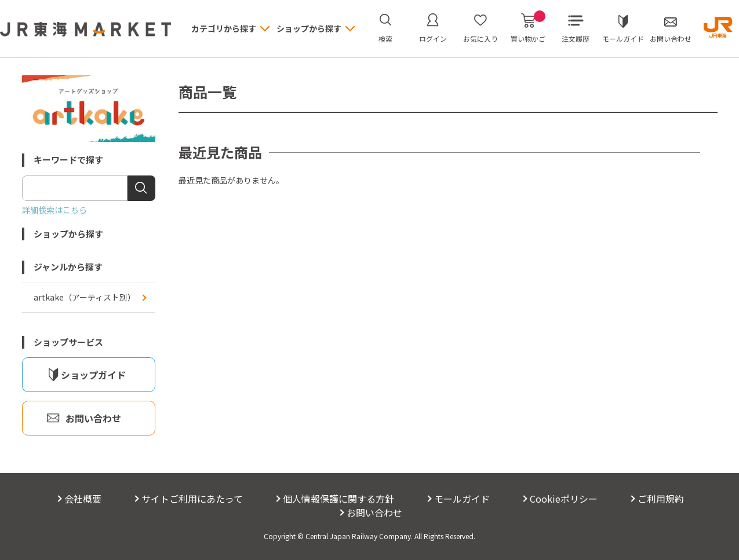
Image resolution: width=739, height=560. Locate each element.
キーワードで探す (68, 160)
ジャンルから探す (68, 267)
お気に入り (480, 39)
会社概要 (83, 499)
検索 (385, 39)
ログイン (433, 39)
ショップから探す (68, 234)
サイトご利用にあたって (192, 499)
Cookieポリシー (564, 499)
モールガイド (623, 39)
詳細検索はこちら (54, 210)
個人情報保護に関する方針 (338, 499)
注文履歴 (576, 39)
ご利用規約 (661, 499)
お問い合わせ (671, 39)
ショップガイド (93, 375)
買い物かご (528, 28)
